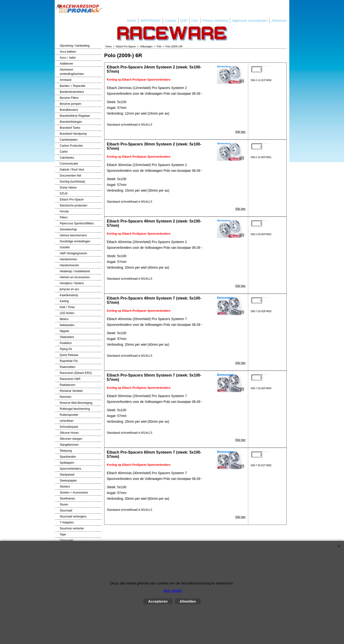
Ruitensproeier (69, 415)
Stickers (65, 487)
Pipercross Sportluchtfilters (77, 223)
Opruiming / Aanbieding (75, 46)
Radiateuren (67, 385)
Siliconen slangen (71, 439)
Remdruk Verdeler (71, 391)
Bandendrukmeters (72, 92)
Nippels (64, 331)
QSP (184, 21)
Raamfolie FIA (69, 361)
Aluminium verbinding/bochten (72, 72)
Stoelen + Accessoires (74, 493)
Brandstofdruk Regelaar (75, 116)
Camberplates (69, 140)
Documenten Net (70, 176)
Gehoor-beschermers (73, 235)
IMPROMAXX (150, 21)
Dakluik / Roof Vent (72, 170)
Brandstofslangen (71, 122)
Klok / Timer (67, 307)
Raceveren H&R (70, 379)
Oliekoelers (67, 337)
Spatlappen (67, 463)
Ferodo (64, 211)
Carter (64, 152)
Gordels (65, 247)
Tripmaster (67, 540)
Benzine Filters (69, 98)
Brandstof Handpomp (73, 134)
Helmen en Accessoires (75, 277)
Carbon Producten (71, 146)
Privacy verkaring (215, 21)
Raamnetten (67, 367)
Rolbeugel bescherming (75, 409)
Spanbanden (68, 457)
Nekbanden (67, 325)
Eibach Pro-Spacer (72, 200)
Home (132, 21)
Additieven (66, 64)
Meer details (172, 591)
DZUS (64, 194)
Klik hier (240, 132)
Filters (64, 217)
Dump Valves (68, 188)
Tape (63, 534)
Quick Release (69, 355)
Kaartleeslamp (69, 295)
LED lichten (67, 313)
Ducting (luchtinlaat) (72, 182)
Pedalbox (66, 343)
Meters (64, 319)
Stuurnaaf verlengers (73, 516)
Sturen (64, 505)
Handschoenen (69, 265)
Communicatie (69, 164)
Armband (66, 80)
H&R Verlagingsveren (73, 253)
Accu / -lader (68, 58)
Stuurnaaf (66, 511)
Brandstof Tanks (70, 128)
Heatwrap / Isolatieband (75, 271)
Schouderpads (69, 427)
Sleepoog (66, 451)
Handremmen (68, 259)
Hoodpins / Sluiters (72, 283)
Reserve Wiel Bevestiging (76, 403)
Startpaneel (67, 475)
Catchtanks (67, 158)
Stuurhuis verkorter (72, 528)
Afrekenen (279, 21)
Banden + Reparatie (73, 86)
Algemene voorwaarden (250, 21)
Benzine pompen (70, 104)
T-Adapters (67, 522)
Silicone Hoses (69, 433)
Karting (64, 301)
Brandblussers (69, 110)
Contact (171, 21)
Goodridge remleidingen (75, 241)
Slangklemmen (69, 445)
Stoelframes (67, 499)
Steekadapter (68, 481)
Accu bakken (68, 52)
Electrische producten (73, 205)
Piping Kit (66, 349)
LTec (195, 21)
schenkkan (67, 421)
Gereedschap (68, 229)
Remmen (66, 397)
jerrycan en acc (69, 289)
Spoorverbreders (70, 469)
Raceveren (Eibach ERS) (76, 373)
